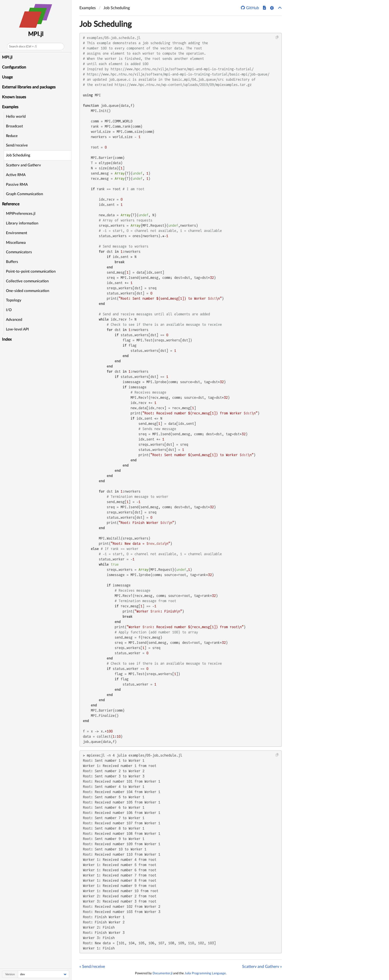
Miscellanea (16, 243)
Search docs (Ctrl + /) (23, 46)
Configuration (14, 67)
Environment (16, 233)
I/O (9, 310)
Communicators (19, 252)
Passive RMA (17, 185)
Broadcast (14, 126)
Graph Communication (24, 194)
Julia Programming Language (205, 973)
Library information (22, 223)
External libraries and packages (29, 87)
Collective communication (27, 281)
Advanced (14, 320)
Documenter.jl (162, 973)
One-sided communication (28, 291)
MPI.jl (36, 34)
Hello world (16, 117)
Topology (14, 300)
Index (7, 339)
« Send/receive (92, 967)
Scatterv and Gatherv (23, 165)
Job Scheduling (18, 155)
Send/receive (17, 145)
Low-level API (17, 329)
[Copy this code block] (277, 37)
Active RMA (16, 175)
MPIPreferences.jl (21, 214)
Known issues (14, 97)
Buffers (12, 262)
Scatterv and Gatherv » (262, 967)
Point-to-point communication (31, 272)
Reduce (12, 136)
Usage (7, 77)
